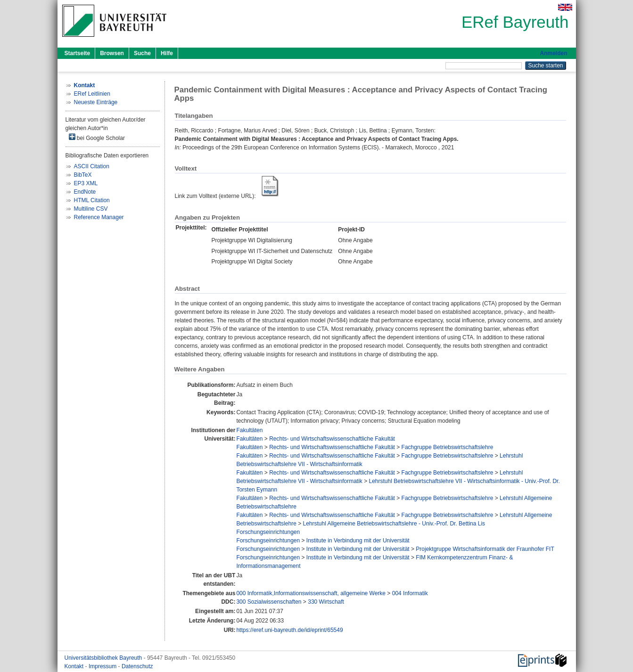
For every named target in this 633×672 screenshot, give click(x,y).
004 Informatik (410, 593)
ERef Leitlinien (92, 94)
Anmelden (553, 53)
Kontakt (75, 666)
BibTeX (83, 175)
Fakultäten (249, 430)
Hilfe (167, 53)
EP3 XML (86, 183)
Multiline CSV (91, 209)
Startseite (78, 53)
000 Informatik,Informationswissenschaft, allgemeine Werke (311, 593)
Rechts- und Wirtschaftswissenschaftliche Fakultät (332, 439)
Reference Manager (99, 217)
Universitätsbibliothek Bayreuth (104, 658)
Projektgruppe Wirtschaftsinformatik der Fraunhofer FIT (485, 549)
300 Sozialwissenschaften (269, 602)
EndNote (85, 192)
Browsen (112, 53)
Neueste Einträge (96, 102)
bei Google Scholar (97, 137)
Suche (142, 53)
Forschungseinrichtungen (268, 532)
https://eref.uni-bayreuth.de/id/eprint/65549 (289, 630)
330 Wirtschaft (326, 602)
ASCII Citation (92, 166)
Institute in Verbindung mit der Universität (358, 541)
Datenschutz (137, 666)
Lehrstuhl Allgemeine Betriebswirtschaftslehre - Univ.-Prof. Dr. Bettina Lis (394, 524)
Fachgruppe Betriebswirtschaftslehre (448, 447)
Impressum (103, 666)
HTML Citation (92, 200)
